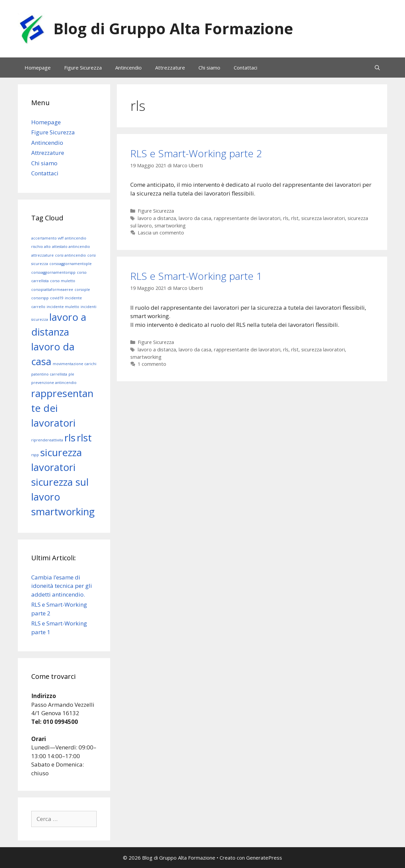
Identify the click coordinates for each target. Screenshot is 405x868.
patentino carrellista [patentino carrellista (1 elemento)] (49, 374)
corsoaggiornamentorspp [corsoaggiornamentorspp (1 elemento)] (53, 272)
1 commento (152, 364)
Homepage (38, 68)
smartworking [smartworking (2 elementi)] (63, 512)
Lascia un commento (161, 233)
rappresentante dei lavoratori (247, 218)
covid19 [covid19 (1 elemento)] (57, 298)
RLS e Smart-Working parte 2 (196, 153)
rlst (295, 218)
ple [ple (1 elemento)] (71, 374)
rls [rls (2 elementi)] (70, 438)
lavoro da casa (195, 218)
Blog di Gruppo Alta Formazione (173, 28)
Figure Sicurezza (83, 68)
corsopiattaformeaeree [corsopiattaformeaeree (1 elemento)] (52, 290)
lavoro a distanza (157, 218)
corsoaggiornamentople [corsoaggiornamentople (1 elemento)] (71, 264)
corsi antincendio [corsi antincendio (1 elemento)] (71, 255)
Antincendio (128, 68)
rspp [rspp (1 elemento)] (35, 455)
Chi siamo (209, 68)
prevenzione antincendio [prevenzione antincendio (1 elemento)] (54, 383)
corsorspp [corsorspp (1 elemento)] (40, 298)
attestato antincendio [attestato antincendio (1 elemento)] (71, 247)
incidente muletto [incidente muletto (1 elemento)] (63, 307)
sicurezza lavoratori (323, 218)
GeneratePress (264, 858)
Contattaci (245, 68)
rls (286, 218)
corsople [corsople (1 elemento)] (82, 290)
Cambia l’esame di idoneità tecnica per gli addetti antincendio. (62, 586)
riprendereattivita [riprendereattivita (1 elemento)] (47, 440)
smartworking (170, 226)
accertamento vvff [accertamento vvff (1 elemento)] (47, 238)
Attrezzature (170, 68)
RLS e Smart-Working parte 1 (196, 276)
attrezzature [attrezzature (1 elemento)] (42, 255)
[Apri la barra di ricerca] (377, 68)
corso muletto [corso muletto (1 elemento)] (63, 281)
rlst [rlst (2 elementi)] (84, 438)
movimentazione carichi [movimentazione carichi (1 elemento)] (75, 364)
